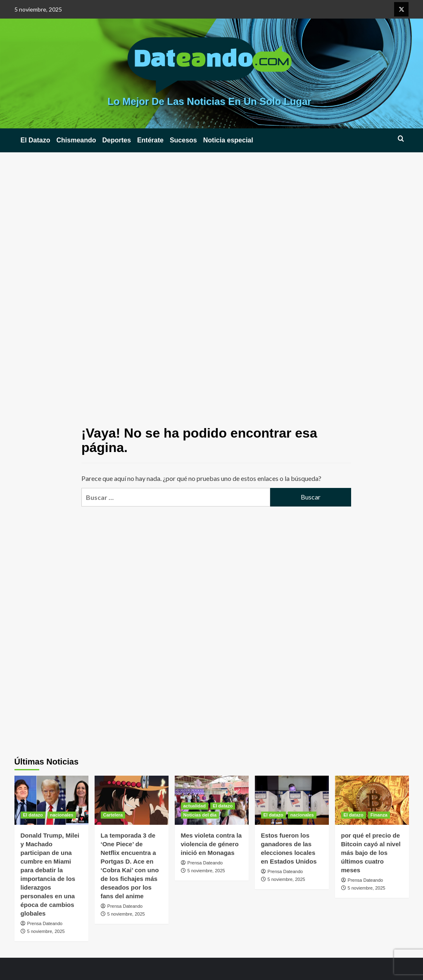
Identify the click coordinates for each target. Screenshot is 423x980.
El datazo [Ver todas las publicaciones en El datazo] (33, 815)
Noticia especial (228, 140)
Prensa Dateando (45, 923)
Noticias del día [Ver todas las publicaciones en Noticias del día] (200, 815)
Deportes (117, 140)
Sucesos (183, 140)
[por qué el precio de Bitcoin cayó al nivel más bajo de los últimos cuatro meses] (372, 800)
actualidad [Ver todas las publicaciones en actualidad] (195, 806)
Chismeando (76, 140)
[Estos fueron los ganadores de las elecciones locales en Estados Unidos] (292, 800)
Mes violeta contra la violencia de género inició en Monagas (211, 844)
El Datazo (36, 140)
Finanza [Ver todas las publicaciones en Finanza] (379, 815)
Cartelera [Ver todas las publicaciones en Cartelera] (113, 815)
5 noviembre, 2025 (46, 931)
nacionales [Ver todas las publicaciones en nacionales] (62, 815)
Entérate (150, 140)
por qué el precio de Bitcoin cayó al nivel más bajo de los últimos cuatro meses (371, 853)
